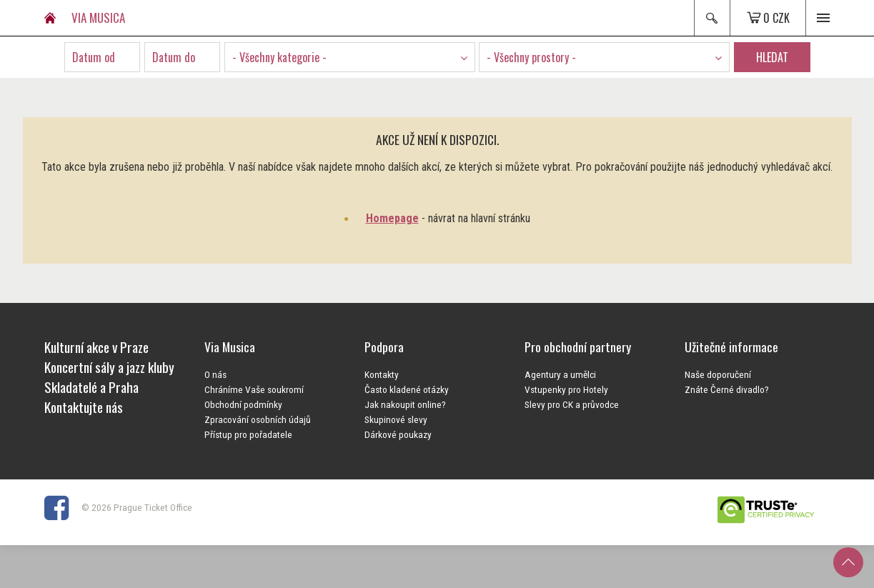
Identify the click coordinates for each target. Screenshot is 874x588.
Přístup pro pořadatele (248, 434)
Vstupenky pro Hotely (566, 389)
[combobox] (350, 57)
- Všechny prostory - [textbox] (531, 57)
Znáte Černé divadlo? (727, 389)
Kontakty (382, 374)
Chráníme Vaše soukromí (254, 389)
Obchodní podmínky (243, 404)
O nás (215, 374)
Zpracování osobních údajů (258, 419)
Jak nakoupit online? (405, 404)
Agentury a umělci (560, 374)
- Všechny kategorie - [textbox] (279, 57)
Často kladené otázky (407, 389)
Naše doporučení (718, 374)
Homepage (392, 218)
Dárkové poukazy (398, 434)
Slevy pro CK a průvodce (572, 404)
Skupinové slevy (396, 419)
